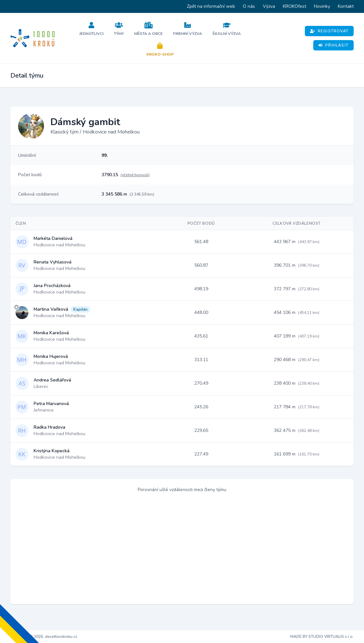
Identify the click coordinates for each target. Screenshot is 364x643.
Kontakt (346, 6)
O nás (249, 6)
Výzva (269, 6)
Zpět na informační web (211, 6)
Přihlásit (333, 45)
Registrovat (329, 31)
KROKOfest (294, 6)
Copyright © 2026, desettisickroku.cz (44, 637)
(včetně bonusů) (135, 175)
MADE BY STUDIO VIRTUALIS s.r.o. (322, 637)
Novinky (322, 6)
